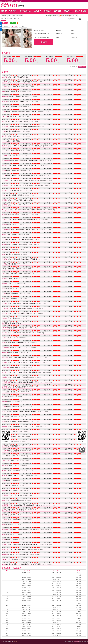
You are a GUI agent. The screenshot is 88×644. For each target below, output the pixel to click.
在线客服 (15, 641)
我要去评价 (82, 67)
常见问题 (58, 11)
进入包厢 (44, 42)
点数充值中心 (25, 11)
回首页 (4, 11)
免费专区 (13, 11)
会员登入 (38, 11)
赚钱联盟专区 (80, 11)
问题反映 (68, 11)
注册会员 (48, 11)
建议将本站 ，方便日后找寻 (11, 1)
